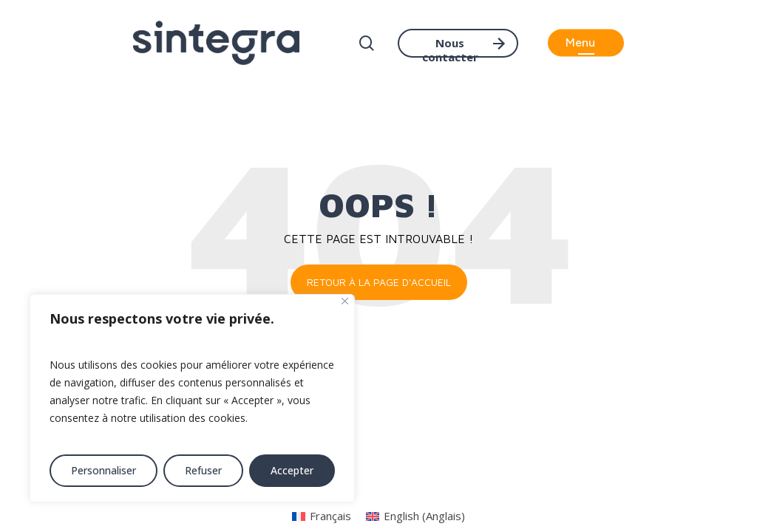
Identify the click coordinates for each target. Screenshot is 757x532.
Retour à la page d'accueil (379, 282)
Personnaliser (103, 470)
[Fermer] (345, 301)
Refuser (203, 470)
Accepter (292, 470)
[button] (586, 43)
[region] (192, 398)
